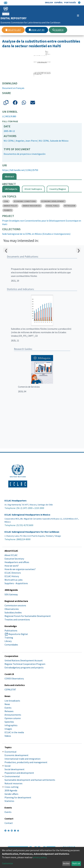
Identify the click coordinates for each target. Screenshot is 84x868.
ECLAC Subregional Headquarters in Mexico (27, 515)
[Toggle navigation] (74, 16)
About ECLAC (11, 555)
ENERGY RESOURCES (32, 206)
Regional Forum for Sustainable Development (28, 616)
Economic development (16, 755)
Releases (9, 711)
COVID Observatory (14, 678)
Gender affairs (11, 794)
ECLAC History (12, 576)
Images (8, 729)
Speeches (9, 722)
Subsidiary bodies (13, 612)
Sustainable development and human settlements (30, 780)
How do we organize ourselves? (20, 569)
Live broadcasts (12, 701)
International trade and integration (23, 759)
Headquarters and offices (17, 562)
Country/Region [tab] (58, 189)
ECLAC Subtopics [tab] (33, 189)
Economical (10, 752)
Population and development (19, 773)
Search (58, 30)
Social (8, 766)
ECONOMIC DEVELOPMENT (53, 201)
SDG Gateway (11, 594)
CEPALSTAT (10, 689)
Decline (66, 863)
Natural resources (13, 783)
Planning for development (18, 797)
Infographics (11, 725)
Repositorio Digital (18, 634)
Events (8, 708)
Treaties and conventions (17, 619)
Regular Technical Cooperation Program (25, 664)
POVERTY (8, 210)
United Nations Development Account (24, 660)
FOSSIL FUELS (52, 206)
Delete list (13, 30)
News (7, 704)
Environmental (12, 776)
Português (70, 2)
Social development (15, 769)
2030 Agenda (11, 790)
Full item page (10, 121)
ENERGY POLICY (10, 206)
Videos (8, 736)
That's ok (76, 863)
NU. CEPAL (9, 141)
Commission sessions (15, 605)
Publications (11, 630)
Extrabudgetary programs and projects (24, 667)
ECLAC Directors (13, 573)
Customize (7, 863)
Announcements (13, 715)
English (49, 2)
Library (8, 641)
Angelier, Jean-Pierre (26, 141)
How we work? (12, 566)
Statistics (9, 801)
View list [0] (37, 30)
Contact (9, 823)
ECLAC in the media (14, 732)
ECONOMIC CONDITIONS (25, 201)
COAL (6, 201)
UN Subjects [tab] (11, 189)
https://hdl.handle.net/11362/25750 (20, 170)
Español (59, 2)
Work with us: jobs (14, 580)
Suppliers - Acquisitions (16, 583)
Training (9, 638)
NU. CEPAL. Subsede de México (54, 141)
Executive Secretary (14, 559)
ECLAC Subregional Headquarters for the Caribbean (32, 532)
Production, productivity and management (26, 762)
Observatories (12, 609)
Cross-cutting (12, 787)
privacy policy (40, 857)
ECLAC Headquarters (16, 501)
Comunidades (11, 645)
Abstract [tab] (9, 176)
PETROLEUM (70, 206)
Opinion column (13, 718)
